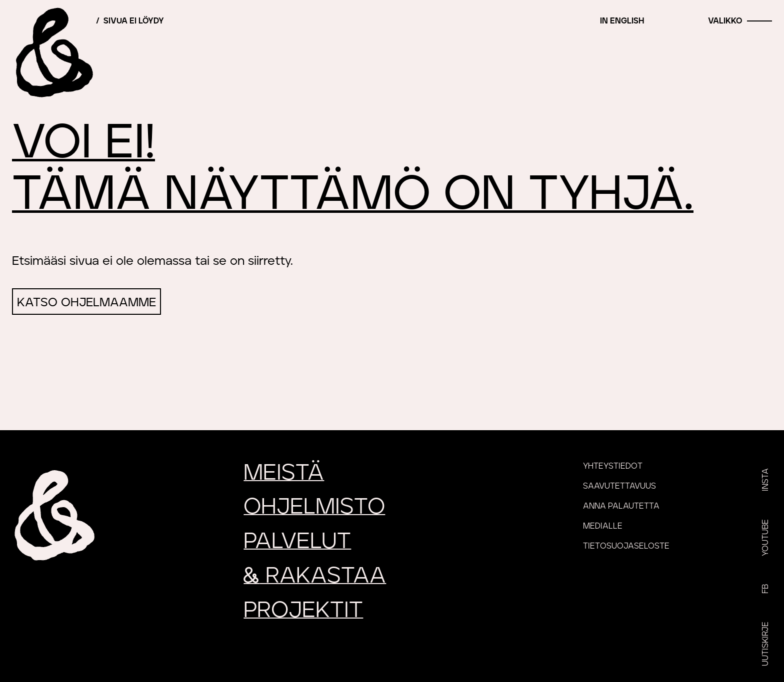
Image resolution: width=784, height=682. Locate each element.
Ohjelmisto (314, 507)
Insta (765, 480)
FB (765, 589)
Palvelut (297, 541)
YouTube (765, 538)
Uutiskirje (765, 644)
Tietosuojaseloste (626, 546)
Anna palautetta (621, 506)
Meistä (284, 473)
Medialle (603, 526)
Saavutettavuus (619, 486)
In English (622, 21)
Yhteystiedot (613, 466)
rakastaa (315, 576)
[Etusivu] (52, 52)
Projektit (303, 610)
